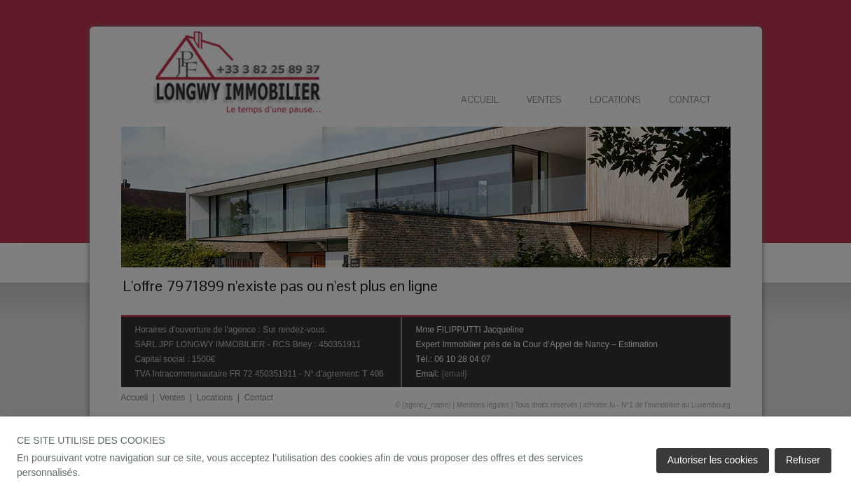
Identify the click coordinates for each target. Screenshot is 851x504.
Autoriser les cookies (713, 460)
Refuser (803, 460)
